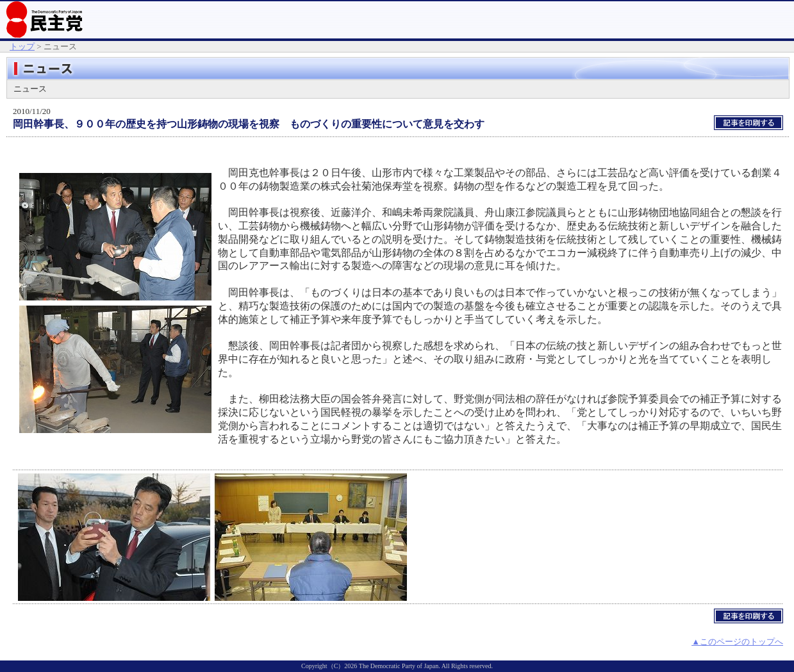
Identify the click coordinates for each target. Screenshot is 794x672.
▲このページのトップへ (737, 642)
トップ (22, 46)
